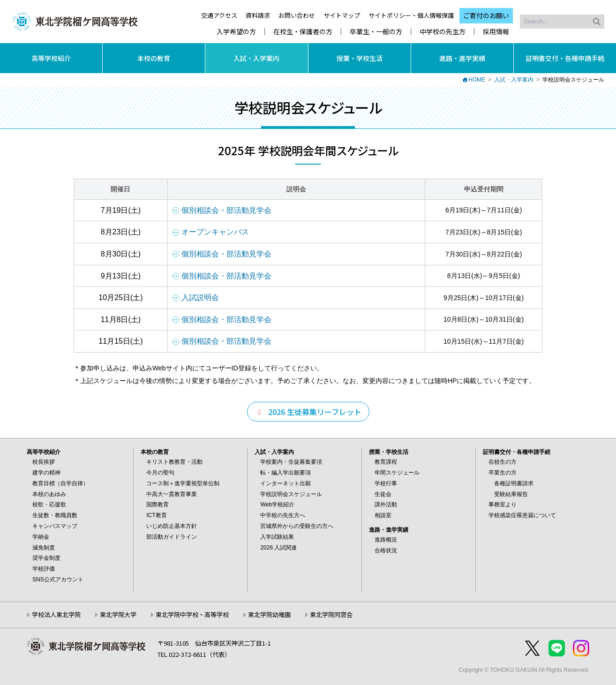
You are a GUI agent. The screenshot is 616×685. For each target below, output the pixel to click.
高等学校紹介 (51, 58)
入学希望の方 (236, 32)
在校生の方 (503, 462)
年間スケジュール (397, 473)
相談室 (383, 515)
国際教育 (158, 504)
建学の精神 (46, 473)
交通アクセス (219, 15)
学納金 (41, 537)
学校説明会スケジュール (291, 494)
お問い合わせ (297, 15)
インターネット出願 (285, 483)
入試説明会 (200, 297)
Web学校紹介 (277, 504)
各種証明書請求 (514, 483)
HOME (477, 80)
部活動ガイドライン (172, 537)
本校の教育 (154, 58)
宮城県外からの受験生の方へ (297, 526)
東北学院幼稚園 (269, 614)
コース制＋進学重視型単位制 (183, 483)
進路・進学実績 (462, 58)
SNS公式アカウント (58, 580)
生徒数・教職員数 (55, 515)
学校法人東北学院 (56, 614)
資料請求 (258, 15)
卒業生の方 (503, 473)
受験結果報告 (511, 494)
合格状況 (386, 550)
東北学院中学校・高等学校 (192, 614)
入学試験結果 (277, 537)
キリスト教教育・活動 (174, 462)
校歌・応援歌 (49, 504)
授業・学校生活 (360, 58)
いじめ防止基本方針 (172, 526)
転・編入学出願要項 (285, 473)
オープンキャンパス (215, 232)
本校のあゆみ (49, 494)
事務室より (503, 504)
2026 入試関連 (278, 548)
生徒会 (383, 494)
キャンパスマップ (55, 526)
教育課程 (386, 462)
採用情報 (496, 32)
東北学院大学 (118, 614)
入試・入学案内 (256, 58)
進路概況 (386, 540)
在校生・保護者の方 (303, 32)
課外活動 (386, 504)
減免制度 (44, 548)
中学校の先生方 (443, 32)
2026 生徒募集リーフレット (308, 412)
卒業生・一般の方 (376, 32)
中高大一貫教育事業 (172, 494)
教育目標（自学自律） (60, 483)
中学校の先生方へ (283, 515)
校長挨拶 (44, 462)
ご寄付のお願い (486, 15)
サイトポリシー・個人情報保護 (411, 15)
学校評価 (44, 569)
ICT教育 (156, 515)
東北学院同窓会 (331, 614)
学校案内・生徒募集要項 (291, 462)
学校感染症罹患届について (522, 515)
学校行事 (386, 483)
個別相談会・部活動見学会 (226, 210)
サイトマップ (342, 15)
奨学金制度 (46, 558)
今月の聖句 (160, 473)
